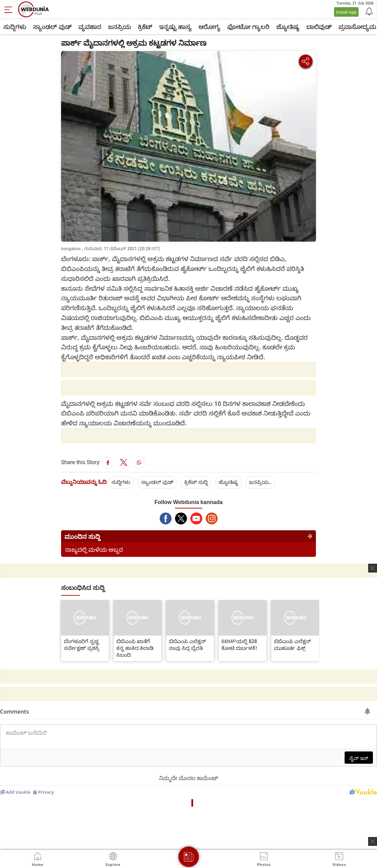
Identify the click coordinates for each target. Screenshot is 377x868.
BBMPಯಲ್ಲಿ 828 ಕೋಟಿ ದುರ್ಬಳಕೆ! (239, 644)
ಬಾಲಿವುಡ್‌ (319, 27)
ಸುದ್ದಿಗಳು (15, 27)
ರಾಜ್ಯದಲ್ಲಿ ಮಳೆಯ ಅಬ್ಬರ (94, 550)
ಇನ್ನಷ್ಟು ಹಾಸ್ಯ (175, 27)
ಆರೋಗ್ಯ (209, 27)
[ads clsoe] (373, 841)
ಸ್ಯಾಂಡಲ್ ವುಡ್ (52, 27)
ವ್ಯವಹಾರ (90, 27)
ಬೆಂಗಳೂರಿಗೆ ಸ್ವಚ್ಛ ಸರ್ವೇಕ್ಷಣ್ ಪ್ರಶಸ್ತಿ (82, 644)
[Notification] (368, 11)
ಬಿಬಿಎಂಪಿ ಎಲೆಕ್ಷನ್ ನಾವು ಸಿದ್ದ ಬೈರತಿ (187, 644)
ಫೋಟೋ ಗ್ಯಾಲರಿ (248, 27)
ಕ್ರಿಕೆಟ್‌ (145, 27)
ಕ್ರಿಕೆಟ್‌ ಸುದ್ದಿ (196, 482)
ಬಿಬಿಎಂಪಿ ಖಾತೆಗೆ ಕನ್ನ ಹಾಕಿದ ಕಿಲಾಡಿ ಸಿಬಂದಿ (135, 648)
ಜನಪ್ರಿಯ (120, 27)
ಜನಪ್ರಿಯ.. (260, 482)
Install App (346, 12)
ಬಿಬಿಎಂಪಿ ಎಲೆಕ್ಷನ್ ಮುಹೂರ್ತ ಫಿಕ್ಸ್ (292, 644)
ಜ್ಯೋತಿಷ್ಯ (288, 27)
